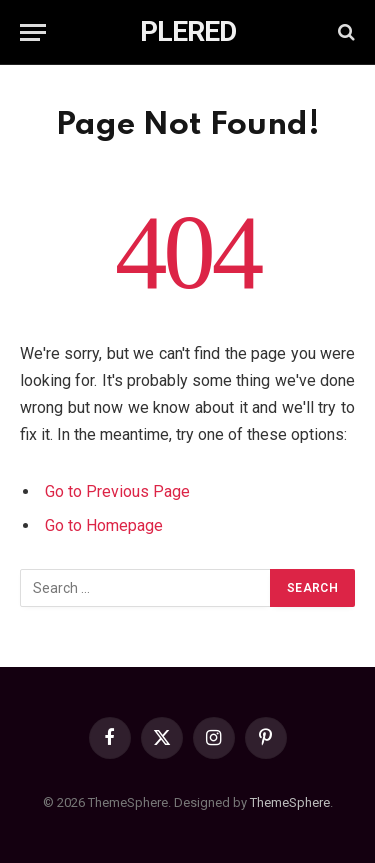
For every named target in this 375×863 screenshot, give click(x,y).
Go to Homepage (104, 525)
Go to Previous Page (117, 491)
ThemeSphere (290, 802)
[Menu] (33, 32)
